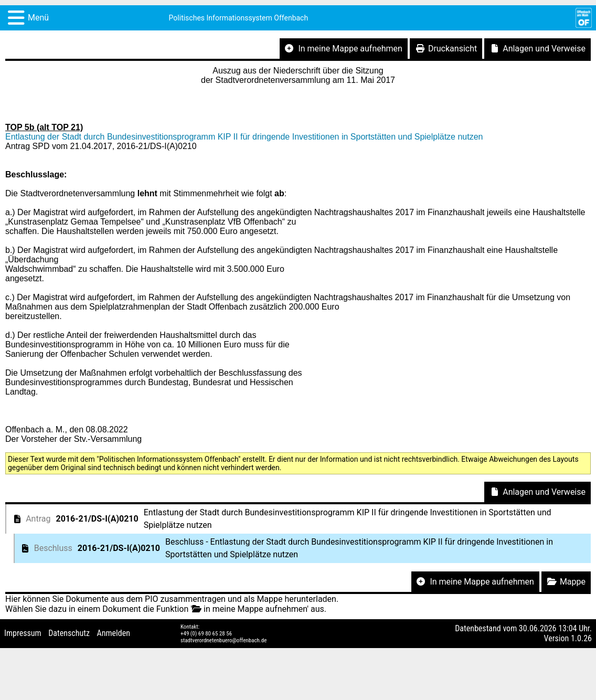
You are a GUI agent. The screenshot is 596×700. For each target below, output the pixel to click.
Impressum (23, 633)
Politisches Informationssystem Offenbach (239, 18)
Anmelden (114, 633)
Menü (38, 18)
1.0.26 (581, 638)
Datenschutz (69, 633)
